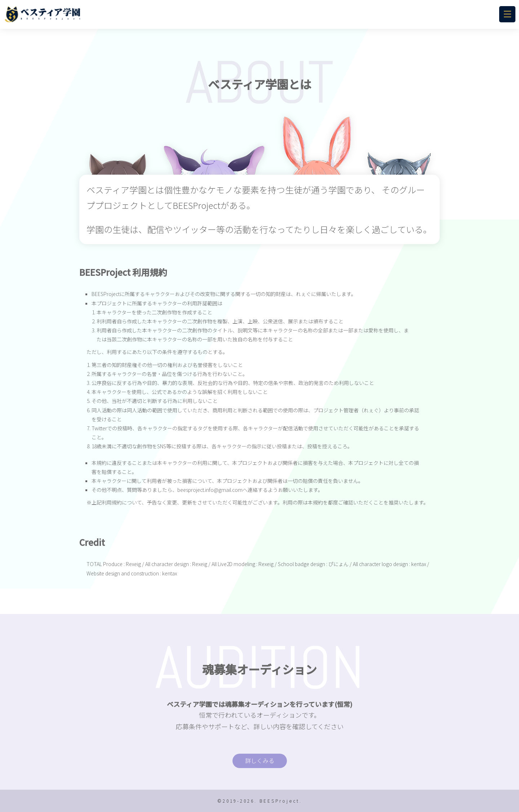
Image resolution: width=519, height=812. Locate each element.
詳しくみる (260, 761)
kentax (419, 564)
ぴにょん (338, 564)
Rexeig (133, 564)
